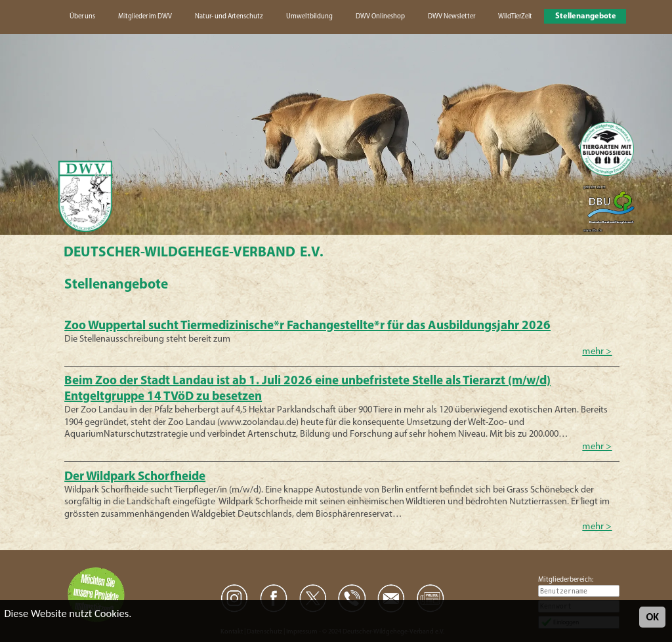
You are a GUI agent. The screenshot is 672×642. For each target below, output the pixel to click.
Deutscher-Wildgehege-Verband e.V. (194, 253)
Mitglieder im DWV (145, 17)
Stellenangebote (586, 16)
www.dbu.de (593, 231)
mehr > (597, 352)
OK (652, 617)
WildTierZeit (515, 17)
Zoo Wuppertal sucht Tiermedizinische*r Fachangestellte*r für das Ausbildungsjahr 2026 (307, 326)
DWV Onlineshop (380, 17)
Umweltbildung (309, 17)
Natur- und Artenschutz (229, 17)
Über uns (82, 17)
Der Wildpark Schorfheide (135, 477)
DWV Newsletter (451, 17)
